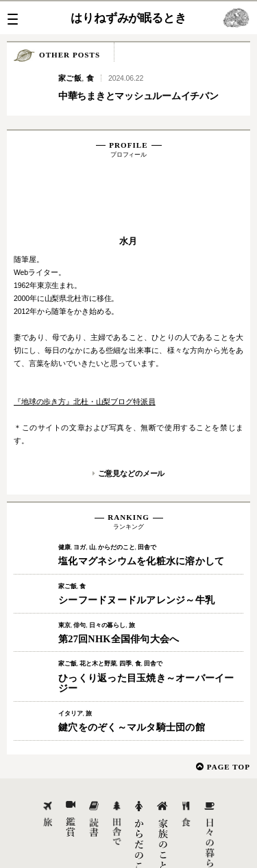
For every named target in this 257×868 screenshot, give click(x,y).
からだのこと (116, 498)
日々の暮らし (107, 576)
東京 (64, 576)
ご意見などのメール (132, 424)
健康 (64, 498)
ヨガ (79, 498)
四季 (125, 614)
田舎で (147, 498)
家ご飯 (70, 78)
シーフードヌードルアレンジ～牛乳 (136, 551)
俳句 (79, 576)
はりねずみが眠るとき (128, 18)
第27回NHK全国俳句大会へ (119, 590)
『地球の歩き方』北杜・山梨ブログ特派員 (85, 352)
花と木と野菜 (98, 614)
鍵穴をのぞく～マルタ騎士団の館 (132, 678)
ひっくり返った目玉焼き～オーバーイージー (146, 634)
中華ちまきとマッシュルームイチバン (138, 96)
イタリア (70, 664)
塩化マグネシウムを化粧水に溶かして (141, 512)
